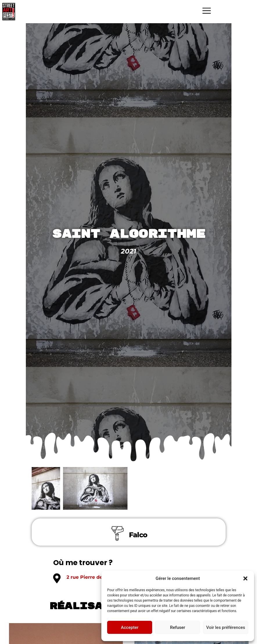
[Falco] (117, 534)
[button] (245, 578)
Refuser (177, 627)
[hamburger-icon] (207, 12)
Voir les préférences (226, 627)
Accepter (130, 627)
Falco (138, 535)
